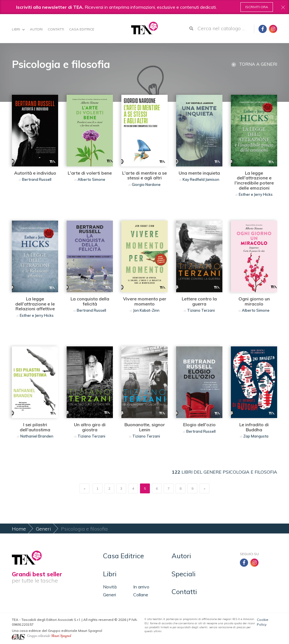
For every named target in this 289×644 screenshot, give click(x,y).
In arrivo (141, 587)
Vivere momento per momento (145, 301)
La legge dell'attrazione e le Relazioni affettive (35, 304)
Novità (110, 587)
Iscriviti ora (257, 7)
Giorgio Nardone (146, 184)
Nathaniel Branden (37, 436)
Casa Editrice (82, 29)
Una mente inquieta (199, 173)
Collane (141, 595)
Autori (36, 29)
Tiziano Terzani (201, 310)
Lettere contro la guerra (199, 301)
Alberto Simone (91, 179)
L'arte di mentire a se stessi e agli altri (144, 175)
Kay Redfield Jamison (201, 179)
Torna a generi (254, 64)
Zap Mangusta (256, 436)
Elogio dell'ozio (199, 425)
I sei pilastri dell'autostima (35, 427)
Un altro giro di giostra (90, 427)
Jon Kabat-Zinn (146, 310)
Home (19, 529)
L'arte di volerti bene (90, 173)
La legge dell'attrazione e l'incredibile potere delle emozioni (254, 180)
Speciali (184, 574)
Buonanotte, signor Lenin (145, 427)
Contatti (56, 29)
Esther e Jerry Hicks (256, 194)
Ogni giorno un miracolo (254, 301)
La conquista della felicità (90, 301)
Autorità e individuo (35, 173)
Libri (18, 29)
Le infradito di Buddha (254, 427)
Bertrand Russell (37, 179)
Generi (43, 529)
